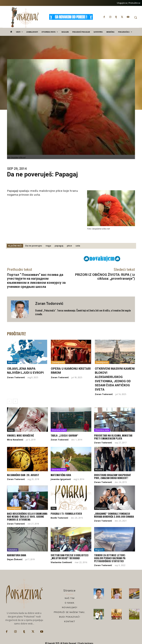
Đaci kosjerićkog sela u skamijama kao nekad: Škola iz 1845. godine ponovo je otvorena (27, 516)
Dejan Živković (15, 559)
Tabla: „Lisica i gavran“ (64, 435)
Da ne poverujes (34, 246)
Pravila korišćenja (86, 642)
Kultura (55, 549)
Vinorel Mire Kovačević (20, 435)
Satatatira (13, 549)
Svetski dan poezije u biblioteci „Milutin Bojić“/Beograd (69, 556)
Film (54, 508)
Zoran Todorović (49, 304)
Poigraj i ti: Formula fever (66, 513)
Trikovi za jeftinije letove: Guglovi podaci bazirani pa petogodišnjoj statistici (114, 557)
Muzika (99, 469)
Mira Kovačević (15, 439)
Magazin (12, 362)
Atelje (11, 430)
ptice (69, 246)
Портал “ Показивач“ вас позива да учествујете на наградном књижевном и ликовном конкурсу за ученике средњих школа (36, 281)
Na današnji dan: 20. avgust (23, 475)
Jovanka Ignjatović (61, 479)
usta (78, 246)
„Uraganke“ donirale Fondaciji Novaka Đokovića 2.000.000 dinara (114, 514)
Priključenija (101, 508)
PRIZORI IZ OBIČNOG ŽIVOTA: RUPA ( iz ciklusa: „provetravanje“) (105, 277)
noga (48, 246)
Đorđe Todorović (59, 517)
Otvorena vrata (59, 430)
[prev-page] (9, 401)
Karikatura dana (17, 555)
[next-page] (15, 401)
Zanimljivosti (58, 362)
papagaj (59, 246)
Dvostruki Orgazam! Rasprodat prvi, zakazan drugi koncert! (113, 476)
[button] (136, 17)
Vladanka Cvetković (61, 562)
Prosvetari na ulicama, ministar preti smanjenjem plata (113, 437)
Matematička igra (61, 475)
